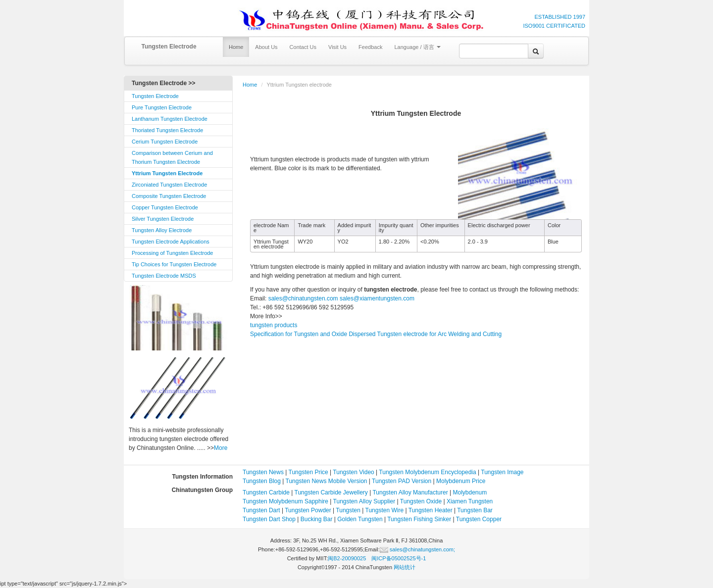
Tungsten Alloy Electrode (162, 230)
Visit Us (337, 47)
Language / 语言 (417, 47)
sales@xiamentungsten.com (377, 298)
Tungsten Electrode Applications (171, 242)
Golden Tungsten (360, 519)
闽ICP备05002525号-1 (399, 558)
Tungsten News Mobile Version (327, 481)
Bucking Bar (317, 519)
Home (236, 47)
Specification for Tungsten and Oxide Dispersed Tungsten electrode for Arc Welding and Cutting (376, 334)
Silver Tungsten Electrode (163, 219)
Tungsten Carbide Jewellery (331, 492)
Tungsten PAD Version (402, 481)
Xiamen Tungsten (470, 501)
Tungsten (348, 510)
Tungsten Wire (385, 510)
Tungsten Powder (308, 510)
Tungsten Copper (479, 519)
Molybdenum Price (461, 481)
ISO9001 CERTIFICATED (554, 26)
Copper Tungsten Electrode (165, 207)
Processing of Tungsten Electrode (172, 253)
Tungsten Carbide (266, 492)
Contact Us (303, 47)
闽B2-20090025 (347, 558)
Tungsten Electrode (169, 47)
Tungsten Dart (261, 510)
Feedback (370, 47)
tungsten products (274, 325)
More (221, 448)
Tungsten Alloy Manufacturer (410, 492)
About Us (266, 47)
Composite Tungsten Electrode (169, 196)
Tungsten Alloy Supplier (364, 501)
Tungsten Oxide (421, 501)
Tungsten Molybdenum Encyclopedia (427, 472)
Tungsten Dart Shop (269, 519)
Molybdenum (470, 492)
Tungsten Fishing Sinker (419, 519)
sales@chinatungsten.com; (417, 549)
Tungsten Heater (431, 510)
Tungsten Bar (475, 510)
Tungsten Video (353, 472)
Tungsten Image (502, 472)
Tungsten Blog (262, 481)
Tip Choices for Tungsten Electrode (174, 264)
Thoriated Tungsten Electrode (167, 130)
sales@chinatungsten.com (302, 298)
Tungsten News (263, 472)
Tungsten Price (308, 472)
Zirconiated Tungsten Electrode (169, 185)
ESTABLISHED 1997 (560, 17)
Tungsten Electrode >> (163, 83)
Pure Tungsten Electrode (162, 107)
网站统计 (405, 567)
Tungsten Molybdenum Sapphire (285, 501)
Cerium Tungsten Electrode (165, 142)
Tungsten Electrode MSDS (164, 276)
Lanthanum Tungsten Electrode (170, 119)
